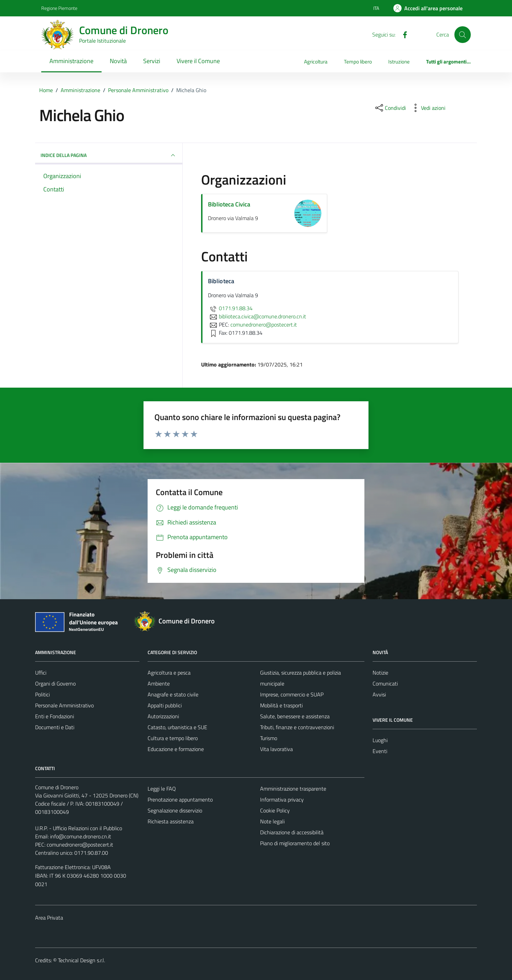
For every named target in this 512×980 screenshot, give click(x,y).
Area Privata (49, 918)
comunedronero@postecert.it (80, 845)
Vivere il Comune (198, 61)
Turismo (269, 738)
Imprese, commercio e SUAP (292, 694)
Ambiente (159, 683)
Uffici (41, 673)
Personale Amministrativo (64, 705)
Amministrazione (71, 61)
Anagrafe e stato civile (173, 694)
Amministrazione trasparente (293, 789)
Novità (118, 61)
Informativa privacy (282, 799)
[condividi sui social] (390, 108)
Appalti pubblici (165, 705)
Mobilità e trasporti (281, 705)
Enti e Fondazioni (55, 716)
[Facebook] (402, 34)
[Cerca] (463, 34)
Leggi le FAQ (162, 789)
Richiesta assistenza (171, 821)
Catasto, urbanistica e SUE (177, 727)
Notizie (380, 673)
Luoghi (380, 740)
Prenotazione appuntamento (180, 799)
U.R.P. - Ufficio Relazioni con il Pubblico (79, 828)
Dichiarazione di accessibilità (292, 832)
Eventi (380, 751)
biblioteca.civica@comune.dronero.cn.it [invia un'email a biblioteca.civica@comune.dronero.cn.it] (257, 316)
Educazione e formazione (176, 749)
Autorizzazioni (163, 716)
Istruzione (399, 62)
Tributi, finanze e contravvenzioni (297, 727)
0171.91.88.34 (230, 308)
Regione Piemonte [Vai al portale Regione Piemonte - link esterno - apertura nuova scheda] (59, 8)
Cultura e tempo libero (173, 738)
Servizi (152, 61)
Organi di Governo (55, 683)
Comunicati (385, 683)
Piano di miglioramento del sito (295, 843)
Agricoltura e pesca (169, 673)
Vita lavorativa (276, 749)
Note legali (272, 821)
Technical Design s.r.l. (81, 960)
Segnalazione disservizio (175, 810)
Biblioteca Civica (229, 204)
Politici (42, 694)
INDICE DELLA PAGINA (109, 155)
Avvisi (379, 694)
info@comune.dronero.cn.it (81, 836)
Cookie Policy (275, 810)
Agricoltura (316, 62)
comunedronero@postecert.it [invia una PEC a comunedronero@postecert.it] (264, 325)
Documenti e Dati (55, 727)
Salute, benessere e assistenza (295, 716)
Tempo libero (358, 62)
